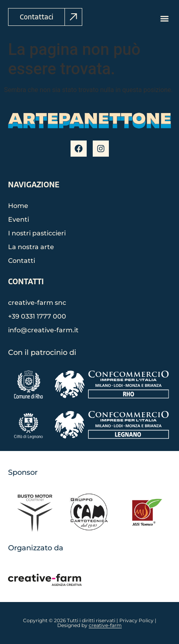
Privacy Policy (136, 620)
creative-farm (105, 625)
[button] (164, 18)
